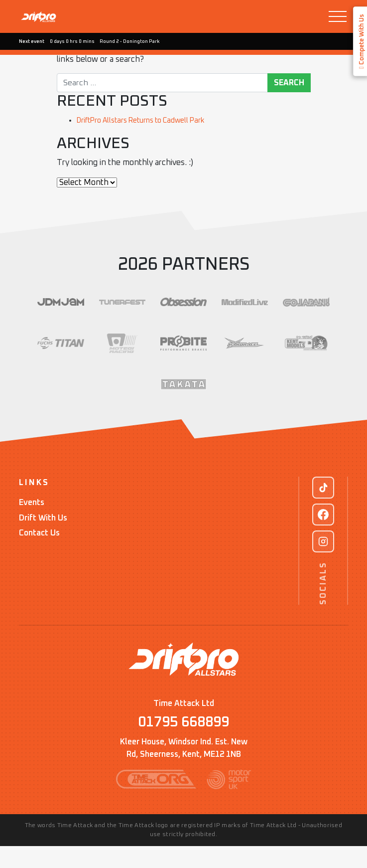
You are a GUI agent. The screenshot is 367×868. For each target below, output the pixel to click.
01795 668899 (183, 744)
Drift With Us (43, 538)
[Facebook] (323, 535)
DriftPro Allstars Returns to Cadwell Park (150, 120)
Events (32, 523)
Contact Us (39, 553)
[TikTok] (323, 508)
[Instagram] (323, 562)
